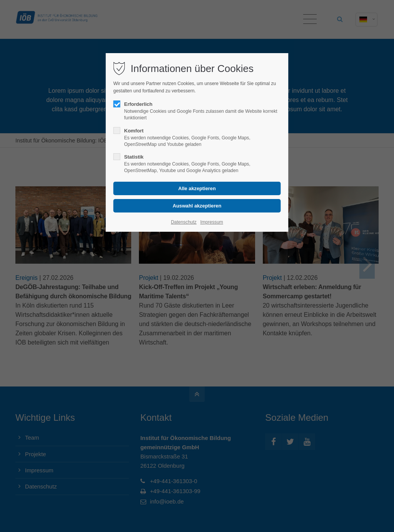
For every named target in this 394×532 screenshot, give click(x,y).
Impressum (211, 222)
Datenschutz (184, 222)
